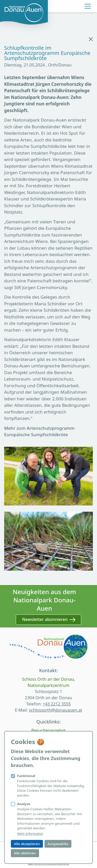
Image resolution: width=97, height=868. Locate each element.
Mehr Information (30, 834)
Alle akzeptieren (27, 844)
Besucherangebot (48, 730)
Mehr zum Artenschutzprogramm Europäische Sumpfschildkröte (39, 431)
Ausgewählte (58, 844)
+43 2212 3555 (57, 704)
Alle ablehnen (25, 853)
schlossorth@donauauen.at (56, 710)
